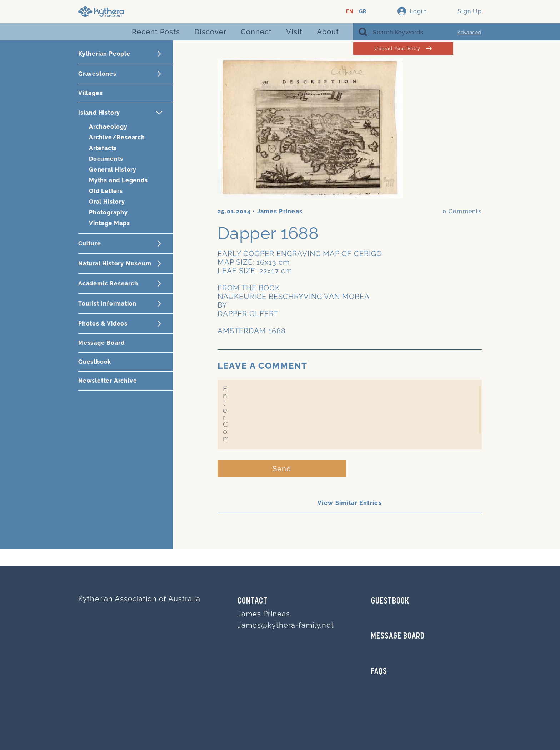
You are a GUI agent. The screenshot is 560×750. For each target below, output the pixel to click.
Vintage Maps (109, 223)
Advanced (469, 33)
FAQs (379, 672)
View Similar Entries (350, 503)
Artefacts (103, 148)
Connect (256, 32)
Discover (210, 32)
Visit (294, 32)
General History (113, 170)
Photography (108, 212)
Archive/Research (117, 137)
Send (282, 469)
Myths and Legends (118, 180)
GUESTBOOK (390, 601)
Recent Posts (156, 32)
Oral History (107, 202)
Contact (252, 601)
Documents (106, 159)
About (328, 32)
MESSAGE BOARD (398, 636)
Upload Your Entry (403, 48)
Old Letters (106, 191)
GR (363, 12)
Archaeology (108, 127)
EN (350, 12)
